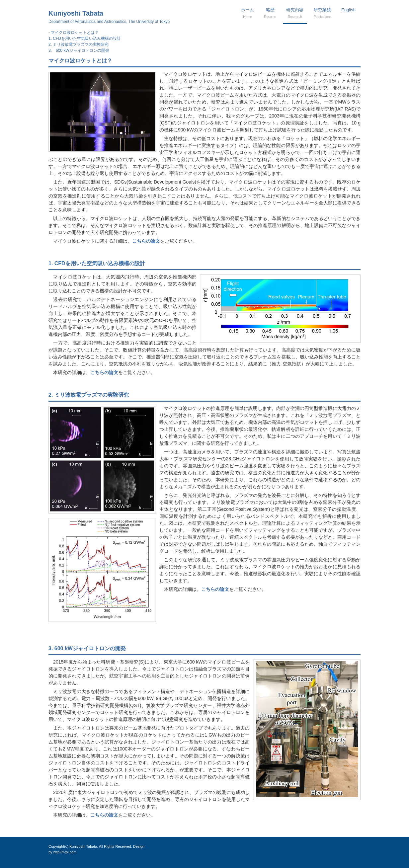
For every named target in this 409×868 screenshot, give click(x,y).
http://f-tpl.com (65, 852)
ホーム (247, 13)
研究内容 (295, 13)
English (348, 10)
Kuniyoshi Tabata (109, 17)
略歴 (270, 13)
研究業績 (322, 13)
